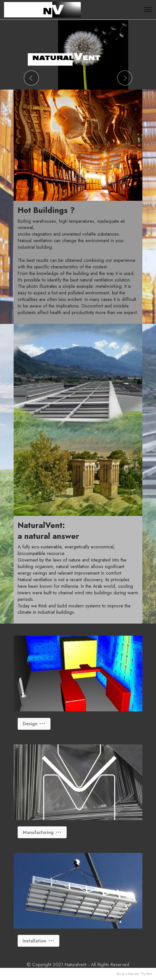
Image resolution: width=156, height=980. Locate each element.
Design (34, 724)
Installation (38, 941)
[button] (31, 78)
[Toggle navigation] (148, 10)
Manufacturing (42, 832)
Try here (147, 974)
